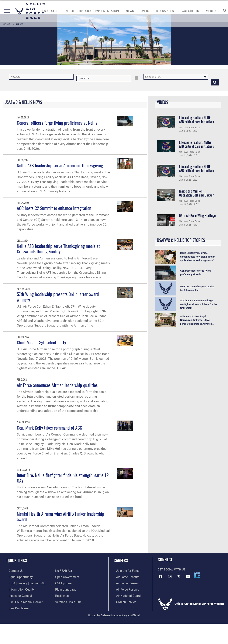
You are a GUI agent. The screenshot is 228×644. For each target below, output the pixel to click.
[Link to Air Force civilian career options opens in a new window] (123, 601)
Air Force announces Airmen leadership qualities (57, 385)
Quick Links (17, 560)
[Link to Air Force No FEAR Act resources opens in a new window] (63, 571)
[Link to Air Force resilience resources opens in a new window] (62, 595)
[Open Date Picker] (136, 78)
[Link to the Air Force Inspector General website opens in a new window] (18, 595)
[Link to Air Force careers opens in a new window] (125, 583)
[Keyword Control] (41, 77)
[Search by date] (104, 78)
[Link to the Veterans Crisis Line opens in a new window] (68, 601)
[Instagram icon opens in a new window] (170, 577)
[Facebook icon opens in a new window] (161, 577)
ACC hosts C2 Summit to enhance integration (54, 208)
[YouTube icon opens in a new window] (188, 577)
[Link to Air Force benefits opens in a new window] (125, 577)
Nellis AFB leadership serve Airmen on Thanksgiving (60, 165)
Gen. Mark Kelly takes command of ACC (49, 428)
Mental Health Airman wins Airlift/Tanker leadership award (60, 516)
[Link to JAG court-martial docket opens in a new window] (23, 601)
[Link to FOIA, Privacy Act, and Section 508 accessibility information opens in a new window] (24, 583)
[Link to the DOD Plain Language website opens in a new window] (65, 589)
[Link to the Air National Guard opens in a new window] (125, 595)
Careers (121, 560)
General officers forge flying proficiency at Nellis (57, 123)
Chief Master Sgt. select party (41, 342)
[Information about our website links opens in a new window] (16, 607)
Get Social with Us (172, 570)
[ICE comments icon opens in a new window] (197, 575)
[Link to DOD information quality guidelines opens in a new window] (19, 589)
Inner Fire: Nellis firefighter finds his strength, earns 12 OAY (63, 478)
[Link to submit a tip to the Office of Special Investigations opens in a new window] (63, 583)
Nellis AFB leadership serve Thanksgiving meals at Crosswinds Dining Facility (58, 249)
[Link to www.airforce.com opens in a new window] (125, 571)
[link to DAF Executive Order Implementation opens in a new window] (91, 11)
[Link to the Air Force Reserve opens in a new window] (125, 589)
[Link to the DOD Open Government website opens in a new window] (66, 577)
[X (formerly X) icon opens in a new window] (179, 577)
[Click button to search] (215, 82)
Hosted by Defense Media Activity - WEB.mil (114, 613)
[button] (6, 11)
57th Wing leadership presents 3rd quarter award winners (58, 297)
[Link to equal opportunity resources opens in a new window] (18, 577)
